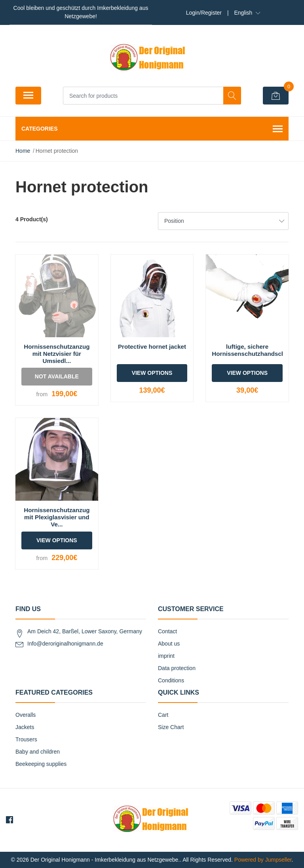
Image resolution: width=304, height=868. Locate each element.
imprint (166, 656)
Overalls (26, 715)
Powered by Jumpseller (263, 860)
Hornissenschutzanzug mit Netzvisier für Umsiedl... (57, 354)
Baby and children (38, 752)
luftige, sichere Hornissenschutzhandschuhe (254, 350)
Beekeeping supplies (41, 764)
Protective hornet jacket (152, 347)
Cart (163, 715)
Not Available (57, 376)
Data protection (177, 668)
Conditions (171, 680)
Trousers (26, 739)
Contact (167, 631)
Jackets (25, 727)
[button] (247, 13)
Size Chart (171, 727)
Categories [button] (152, 129)
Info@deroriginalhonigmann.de (65, 644)
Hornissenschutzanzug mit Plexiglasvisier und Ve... (57, 517)
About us (169, 644)
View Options (152, 373)
